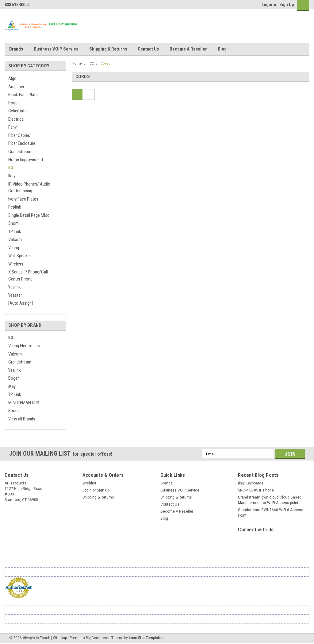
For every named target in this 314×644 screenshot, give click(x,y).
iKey (12, 386)
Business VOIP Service (56, 49)
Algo (12, 78)
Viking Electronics (24, 346)
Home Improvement (26, 160)
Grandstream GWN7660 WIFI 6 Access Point (271, 513)
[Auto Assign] (21, 303)
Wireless (16, 264)
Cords (105, 64)
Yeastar (15, 295)
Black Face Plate (23, 95)
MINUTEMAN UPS (24, 403)
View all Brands (22, 419)
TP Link (15, 232)
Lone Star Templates (146, 638)
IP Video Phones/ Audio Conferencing (29, 188)
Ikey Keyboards (251, 483)
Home (77, 64)
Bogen (14, 103)
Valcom (15, 239)
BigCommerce (98, 638)
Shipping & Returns (108, 49)
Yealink (15, 287)
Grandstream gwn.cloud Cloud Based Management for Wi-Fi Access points (270, 500)
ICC (11, 168)
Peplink (15, 207)
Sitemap (60, 638)
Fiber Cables (19, 135)
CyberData (17, 111)
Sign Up (287, 5)
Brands (16, 49)
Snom (13, 223)
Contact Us (148, 49)
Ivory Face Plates (23, 199)
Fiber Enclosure (22, 143)
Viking (14, 248)
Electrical (16, 119)
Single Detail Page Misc (29, 215)
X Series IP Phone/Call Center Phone (28, 275)
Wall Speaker (20, 256)
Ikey (12, 176)
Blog (222, 49)
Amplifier (16, 87)
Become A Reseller (188, 49)
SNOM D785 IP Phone (256, 490)
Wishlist (89, 483)
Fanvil (13, 127)
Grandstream (20, 152)
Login (267, 5)
